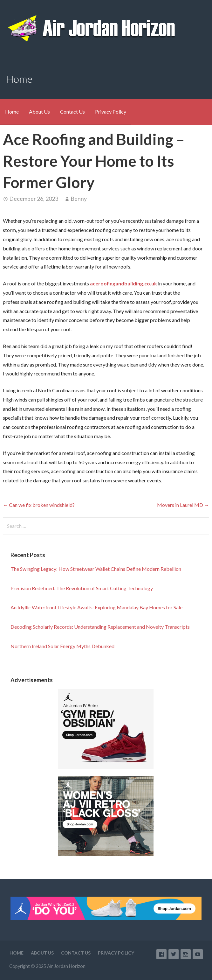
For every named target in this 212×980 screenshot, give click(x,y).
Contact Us (72, 112)
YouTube (198, 954)
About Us (39, 112)
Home (12, 112)
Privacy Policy (111, 112)
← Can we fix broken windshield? (39, 505)
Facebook (161, 954)
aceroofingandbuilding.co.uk (123, 283)
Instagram (186, 954)
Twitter (174, 954)
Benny (79, 199)
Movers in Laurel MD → (183, 505)
